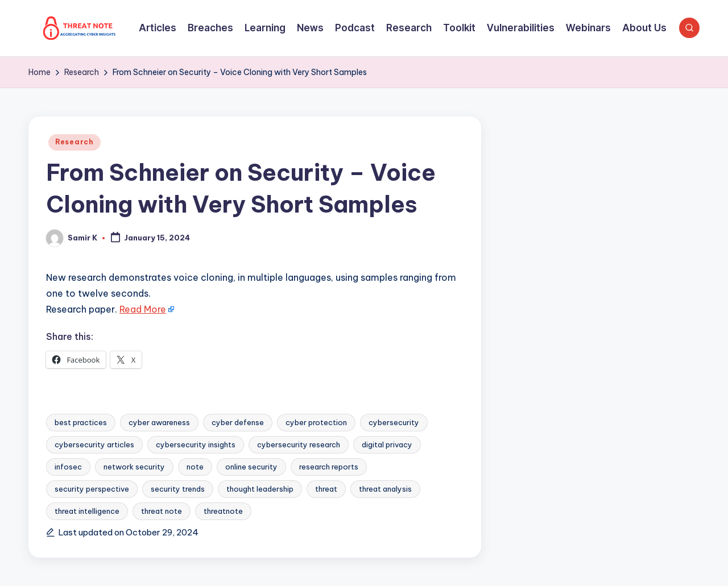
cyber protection (316, 422)
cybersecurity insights (196, 444)
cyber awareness (159, 422)
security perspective (92, 489)
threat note (162, 511)
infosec (68, 467)
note (195, 467)
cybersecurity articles (94, 444)
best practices (81, 422)
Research (75, 142)
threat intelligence (87, 511)
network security (134, 467)
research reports (329, 467)
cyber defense (238, 422)
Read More (143, 309)
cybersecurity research (299, 444)
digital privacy (387, 444)
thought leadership (260, 489)
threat (326, 489)
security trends (178, 489)
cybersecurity (394, 422)
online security (251, 467)
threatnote (223, 511)
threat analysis (385, 489)
